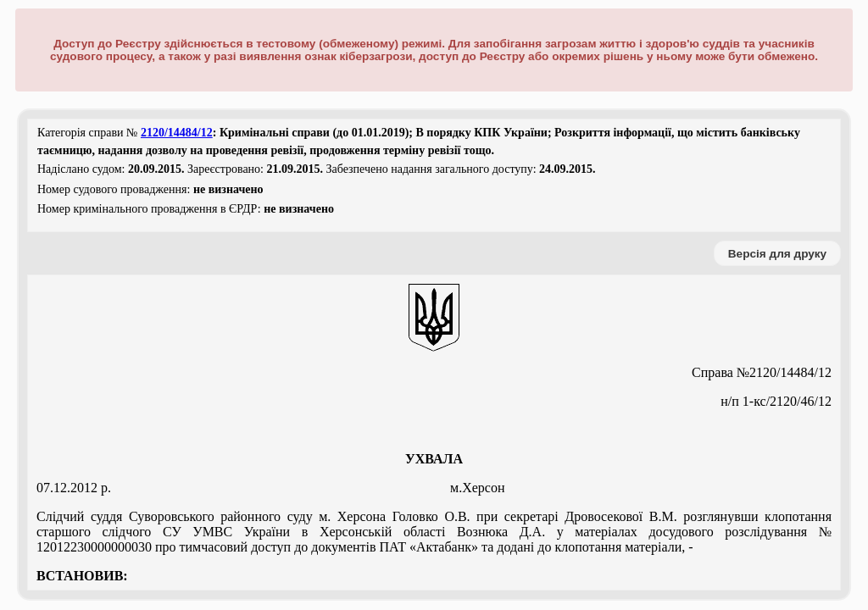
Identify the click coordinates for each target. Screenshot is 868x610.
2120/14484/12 (177, 133)
